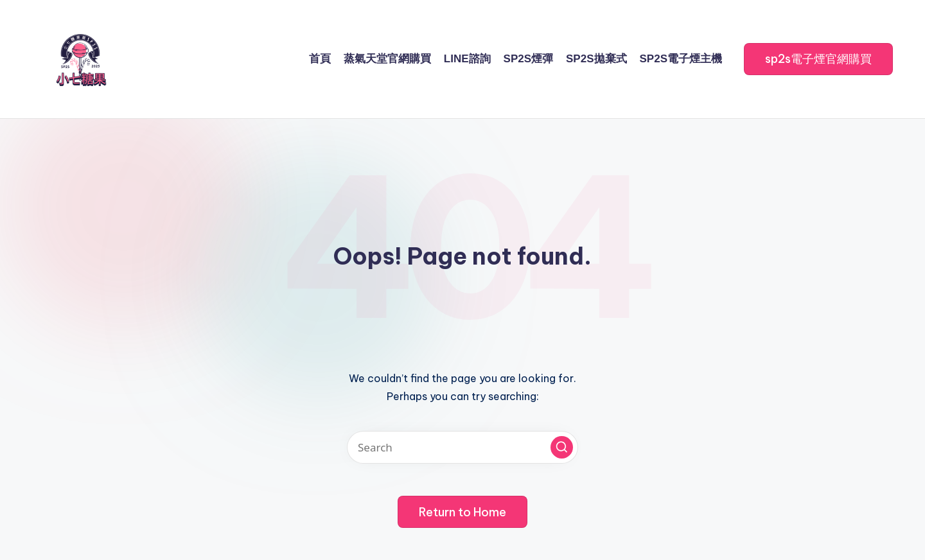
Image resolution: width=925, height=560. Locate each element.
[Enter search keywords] (463, 447)
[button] (818, 59)
